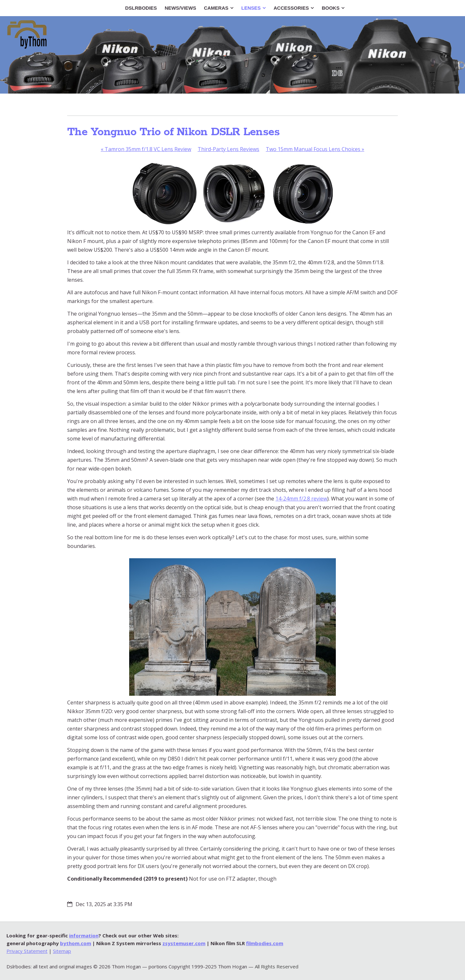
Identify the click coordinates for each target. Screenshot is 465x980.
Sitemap (62, 951)
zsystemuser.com (184, 943)
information (84, 935)
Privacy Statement (27, 951)
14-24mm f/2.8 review (301, 499)
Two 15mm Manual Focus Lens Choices (315, 149)
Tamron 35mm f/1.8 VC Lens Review (146, 149)
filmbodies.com (265, 943)
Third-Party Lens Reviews (228, 149)
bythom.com (76, 943)
